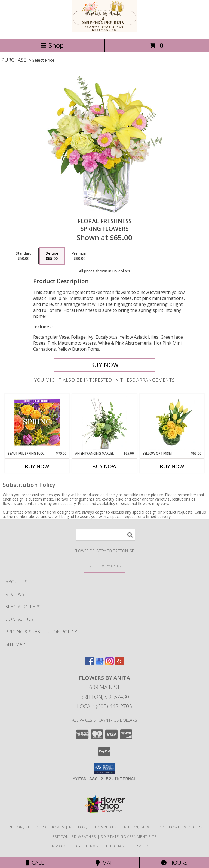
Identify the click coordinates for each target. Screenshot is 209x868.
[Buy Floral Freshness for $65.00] (104, 365)
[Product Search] (106, 535)
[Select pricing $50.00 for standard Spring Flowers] (24, 256)
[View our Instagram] (109, 664)
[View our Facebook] (90, 664)
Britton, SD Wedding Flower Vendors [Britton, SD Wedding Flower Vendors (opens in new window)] (162, 827)
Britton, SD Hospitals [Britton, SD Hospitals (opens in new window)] (93, 827)
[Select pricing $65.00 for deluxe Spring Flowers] (52, 256)
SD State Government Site (129, 836)
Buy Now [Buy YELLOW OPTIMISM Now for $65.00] (172, 466)
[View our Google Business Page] (100, 664)
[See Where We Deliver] (104, 566)
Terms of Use (145, 846)
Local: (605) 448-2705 (104, 706)
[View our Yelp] (119, 664)
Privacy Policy (65, 846)
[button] (105, 769)
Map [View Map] (104, 863)
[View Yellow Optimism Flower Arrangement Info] (172, 423)
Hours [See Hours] (174, 863)
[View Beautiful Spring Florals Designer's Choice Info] (37, 422)
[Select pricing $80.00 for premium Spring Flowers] (80, 256)
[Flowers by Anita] (104, 31)
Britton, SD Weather (74, 836)
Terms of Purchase (106, 846)
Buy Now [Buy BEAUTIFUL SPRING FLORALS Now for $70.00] (37, 466)
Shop (52, 45)
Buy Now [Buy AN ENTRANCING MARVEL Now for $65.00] (104, 466)
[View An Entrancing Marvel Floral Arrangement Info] (105, 423)
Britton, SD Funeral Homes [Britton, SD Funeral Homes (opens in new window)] (36, 827)
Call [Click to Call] (35, 863)
